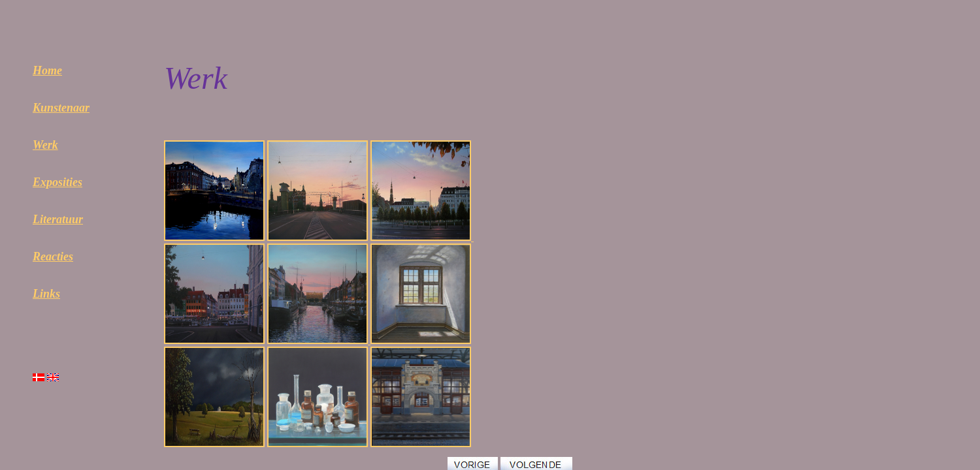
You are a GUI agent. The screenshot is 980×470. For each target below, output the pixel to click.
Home (47, 70)
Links (46, 294)
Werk (45, 145)
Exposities (57, 182)
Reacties (53, 257)
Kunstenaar (61, 108)
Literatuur (58, 219)
